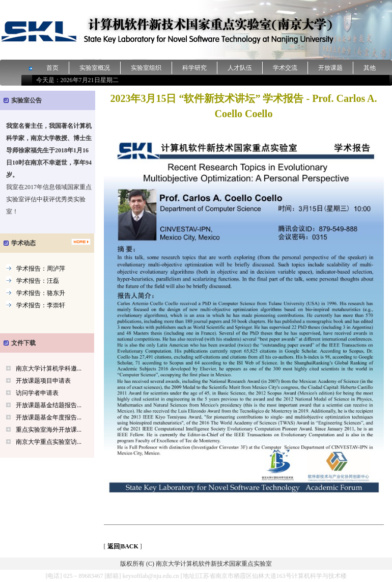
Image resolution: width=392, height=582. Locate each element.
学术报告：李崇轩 (41, 305)
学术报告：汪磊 (38, 281)
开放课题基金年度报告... (49, 417)
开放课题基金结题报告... (49, 405)
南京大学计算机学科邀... (49, 368)
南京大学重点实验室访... (49, 442)
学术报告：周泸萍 (41, 269)
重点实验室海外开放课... (49, 430)
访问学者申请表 (37, 393)
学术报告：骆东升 (41, 293)
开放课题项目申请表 (43, 381)
